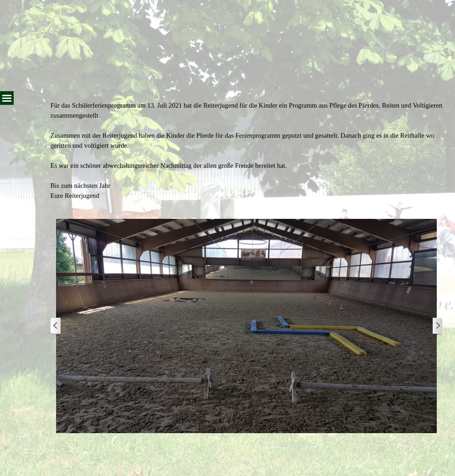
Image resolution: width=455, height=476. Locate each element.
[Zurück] (56, 326)
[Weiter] (437, 326)
